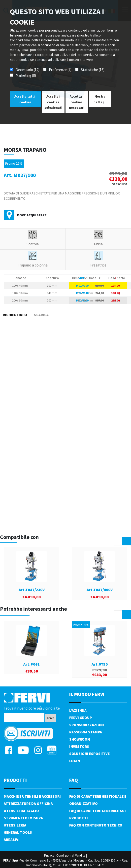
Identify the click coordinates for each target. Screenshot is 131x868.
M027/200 (82, 300)
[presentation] (118, 541)
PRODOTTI (15, 780)
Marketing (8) (26, 75)
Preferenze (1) (60, 70)
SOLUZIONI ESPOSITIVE (89, 754)
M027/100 (82, 285)
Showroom (80, 739)
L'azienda (78, 710)
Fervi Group (81, 718)
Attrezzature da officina (28, 804)
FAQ (74, 780)
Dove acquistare (32, 215)
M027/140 (82, 293)
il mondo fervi (87, 694)
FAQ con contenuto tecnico (96, 825)
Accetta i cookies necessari (77, 102)
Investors (79, 746)
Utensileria (15, 825)
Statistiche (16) (93, 70)
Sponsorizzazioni (87, 725)
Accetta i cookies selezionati (53, 102)
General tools (18, 832)
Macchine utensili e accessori (32, 796)
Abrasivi (12, 840)
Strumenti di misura (23, 818)
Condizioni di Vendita (71, 855)
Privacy (49, 855)
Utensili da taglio (21, 811)
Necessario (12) (28, 70)
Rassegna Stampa (86, 732)
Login (75, 761)
